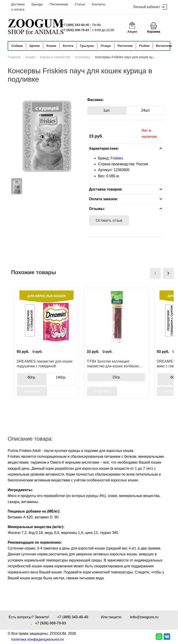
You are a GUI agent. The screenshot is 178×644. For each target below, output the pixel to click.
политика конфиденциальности (37, 639)
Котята (68, 46)
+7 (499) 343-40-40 (75, 25)
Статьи (80, 4)
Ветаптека (164, 46)
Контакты (98, 4)
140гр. (61, 377)
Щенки (35, 46)
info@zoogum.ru (144, 617)
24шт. (146, 110)
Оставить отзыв (109, 220)
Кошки (51, 46)
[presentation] (155, 273)
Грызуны (87, 46)
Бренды (37, 4)
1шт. (107, 110)
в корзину (32, 391)
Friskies (117, 158)
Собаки (17, 46)
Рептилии (125, 46)
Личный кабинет (150, 7)
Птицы (106, 46)
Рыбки (144, 46)
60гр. (32, 377)
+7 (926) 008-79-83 (75, 30)
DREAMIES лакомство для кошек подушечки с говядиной (45, 364)
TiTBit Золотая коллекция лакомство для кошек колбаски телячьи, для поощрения (113, 364)
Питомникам (59, 4)
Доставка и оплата (18, 7)
